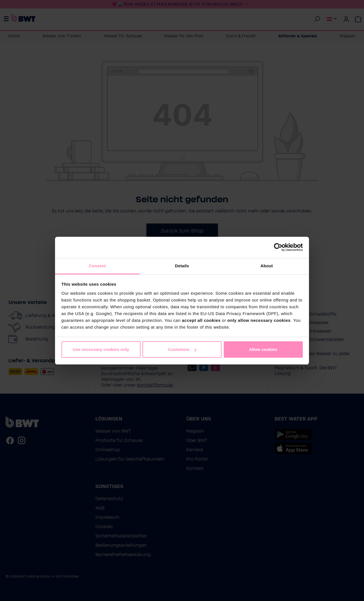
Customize (182, 349)
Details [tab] (182, 266)
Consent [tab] (97, 266)
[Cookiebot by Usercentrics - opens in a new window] (278, 247)
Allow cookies (263, 349)
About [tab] (267, 266)
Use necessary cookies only (101, 349)
